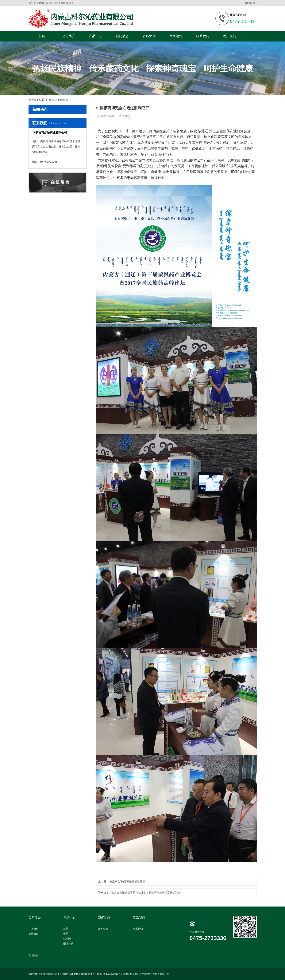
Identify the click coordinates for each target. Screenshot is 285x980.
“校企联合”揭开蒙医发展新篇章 (127, 881)
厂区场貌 (33, 929)
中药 (66, 934)
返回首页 (250, 3)
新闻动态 (122, 36)
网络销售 (176, 36)
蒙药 (66, 929)
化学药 (67, 939)
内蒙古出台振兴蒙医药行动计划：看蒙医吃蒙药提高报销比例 (145, 893)
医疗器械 (68, 944)
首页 (42, 36)
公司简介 (69, 36)
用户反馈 (229, 36)
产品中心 (95, 36)
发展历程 (33, 934)
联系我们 (203, 36)
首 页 (52, 100)
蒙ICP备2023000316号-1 (110, 974)
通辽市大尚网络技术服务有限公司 (152, 974)
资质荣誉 (149, 36)
